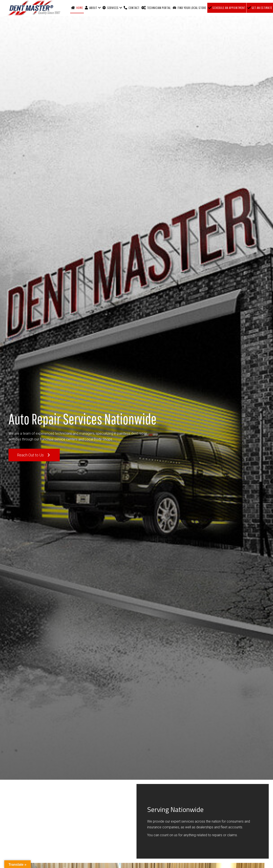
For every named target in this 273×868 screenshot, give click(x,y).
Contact (132, 8)
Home (77, 8)
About (91, 8)
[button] (34, 455)
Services (110, 8)
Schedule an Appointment (227, 8)
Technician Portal (156, 8)
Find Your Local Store (190, 8)
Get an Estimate (260, 8)
